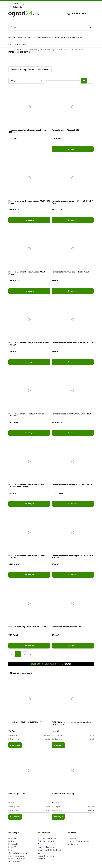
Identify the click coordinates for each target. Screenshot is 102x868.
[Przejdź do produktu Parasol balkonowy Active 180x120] (73, 603)
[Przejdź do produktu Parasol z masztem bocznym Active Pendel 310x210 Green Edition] (29, 462)
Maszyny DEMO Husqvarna (78, 841)
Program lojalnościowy (47, 838)
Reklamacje (13, 844)
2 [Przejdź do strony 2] (24, 654)
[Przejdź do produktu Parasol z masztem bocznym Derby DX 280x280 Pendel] (29, 178)
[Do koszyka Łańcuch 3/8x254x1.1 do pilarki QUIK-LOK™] (15, 745)
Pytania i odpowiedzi (17, 859)
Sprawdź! (67, 664)
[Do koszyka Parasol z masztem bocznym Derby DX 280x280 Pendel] (29, 220)
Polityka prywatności (47, 841)
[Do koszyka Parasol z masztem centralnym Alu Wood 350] (73, 433)
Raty (10, 850)
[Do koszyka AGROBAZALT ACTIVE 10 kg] (58, 817)
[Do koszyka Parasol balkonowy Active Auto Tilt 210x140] (29, 646)
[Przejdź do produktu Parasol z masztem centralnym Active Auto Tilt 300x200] (73, 532)
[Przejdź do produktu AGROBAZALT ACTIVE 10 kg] (73, 773)
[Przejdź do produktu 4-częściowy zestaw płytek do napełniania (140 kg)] (29, 107)
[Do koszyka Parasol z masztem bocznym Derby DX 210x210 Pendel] (73, 220)
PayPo (11, 841)
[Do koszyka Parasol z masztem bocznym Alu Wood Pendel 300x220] (29, 362)
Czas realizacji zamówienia (19, 853)
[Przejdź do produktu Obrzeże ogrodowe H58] (29, 773)
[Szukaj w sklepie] (49, 27)
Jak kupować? (14, 862)
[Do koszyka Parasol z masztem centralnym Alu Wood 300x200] (29, 433)
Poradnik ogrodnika (46, 856)
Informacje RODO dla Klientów (50, 850)
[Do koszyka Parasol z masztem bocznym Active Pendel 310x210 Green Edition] (29, 504)
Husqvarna (72, 838)
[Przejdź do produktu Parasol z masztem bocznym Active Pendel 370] (73, 462)
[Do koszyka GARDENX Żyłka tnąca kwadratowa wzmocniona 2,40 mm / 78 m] (58, 745)
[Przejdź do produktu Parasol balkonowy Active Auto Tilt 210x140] (29, 603)
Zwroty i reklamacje (16, 856)
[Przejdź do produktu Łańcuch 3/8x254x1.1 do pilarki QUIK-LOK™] (29, 702)
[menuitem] (12, 38)
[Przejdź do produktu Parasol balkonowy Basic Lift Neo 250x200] (73, 249)
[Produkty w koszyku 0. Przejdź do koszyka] (79, 13)
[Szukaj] (91, 27)
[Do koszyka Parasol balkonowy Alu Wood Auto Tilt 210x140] (73, 362)
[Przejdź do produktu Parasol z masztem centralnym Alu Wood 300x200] (29, 391)
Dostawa (12, 838)
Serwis (41, 853)
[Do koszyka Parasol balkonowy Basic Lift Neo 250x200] (73, 291)
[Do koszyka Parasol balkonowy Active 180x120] (73, 646)
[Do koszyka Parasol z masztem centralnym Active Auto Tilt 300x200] (73, 575)
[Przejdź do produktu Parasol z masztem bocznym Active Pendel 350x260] (29, 532)
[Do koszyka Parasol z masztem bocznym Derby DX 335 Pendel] (29, 291)
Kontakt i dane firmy (46, 847)
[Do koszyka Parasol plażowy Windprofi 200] (73, 149)
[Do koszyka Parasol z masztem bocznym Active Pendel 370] (73, 504)
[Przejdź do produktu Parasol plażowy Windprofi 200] (73, 107)
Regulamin (42, 844)
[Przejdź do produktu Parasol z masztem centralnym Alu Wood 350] (73, 391)
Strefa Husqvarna (75, 844)
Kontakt (41, 859)
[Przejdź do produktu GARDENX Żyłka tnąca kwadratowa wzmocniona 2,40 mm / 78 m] (73, 702)
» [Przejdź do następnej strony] (31, 654)
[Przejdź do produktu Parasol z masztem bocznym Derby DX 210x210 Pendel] (73, 178)
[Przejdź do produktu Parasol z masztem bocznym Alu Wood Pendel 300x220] (29, 320)
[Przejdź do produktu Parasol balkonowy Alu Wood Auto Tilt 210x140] (73, 320)
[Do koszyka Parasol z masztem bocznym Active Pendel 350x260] (29, 575)
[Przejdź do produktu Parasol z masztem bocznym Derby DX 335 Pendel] (29, 249)
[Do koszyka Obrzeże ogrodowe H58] (15, 817)
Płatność (12, 847)
